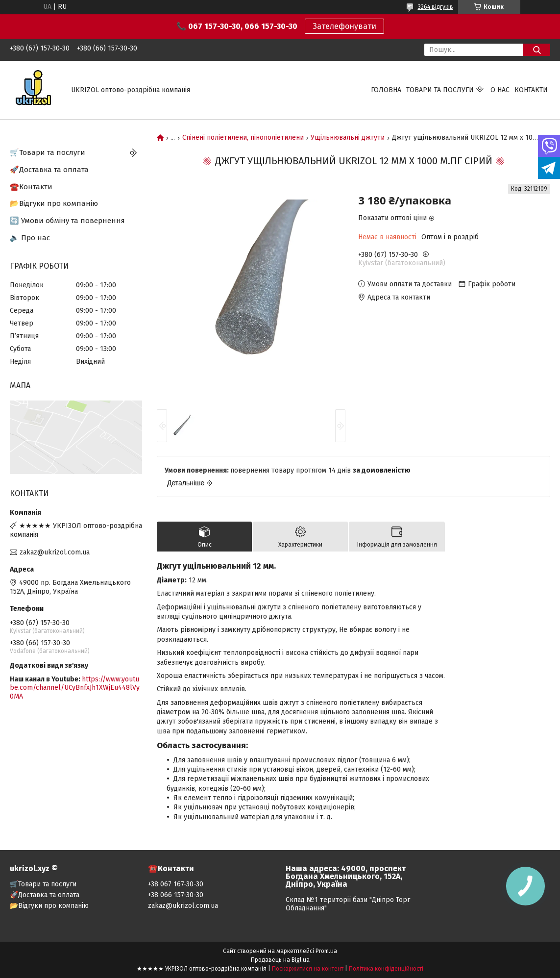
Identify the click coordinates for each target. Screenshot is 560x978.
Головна (386, 90)
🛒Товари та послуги (48, 152)
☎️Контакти (31, 187)
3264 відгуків (436, 7)
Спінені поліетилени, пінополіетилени (243, 138)
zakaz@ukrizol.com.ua (55, 552)
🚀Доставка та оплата (49, 170)
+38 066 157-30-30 (176, 895)
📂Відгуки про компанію (54, 203)
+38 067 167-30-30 (176, 884)
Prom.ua (326, 951)
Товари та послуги (440, 90)
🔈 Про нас (30, 238)
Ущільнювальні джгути (348, 138)
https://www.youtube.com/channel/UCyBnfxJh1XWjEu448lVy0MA (75, 688)
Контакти (531, 90)
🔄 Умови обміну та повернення (67, 221)
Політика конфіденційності (386, 969)
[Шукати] (537, 50)
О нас (500, 90)
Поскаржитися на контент (308, 969)
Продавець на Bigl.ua (280, 960)
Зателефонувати (344, 26)
